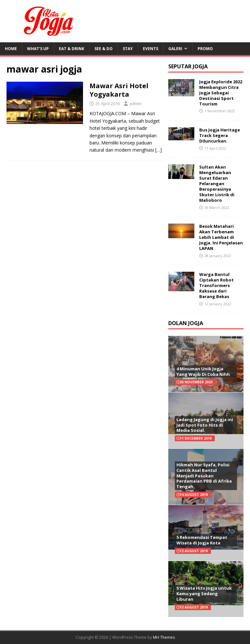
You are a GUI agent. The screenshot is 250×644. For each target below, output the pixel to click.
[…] (159, 150)
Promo (205, 49)
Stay (128, 49)
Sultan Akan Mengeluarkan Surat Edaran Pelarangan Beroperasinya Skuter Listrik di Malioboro (217, 183)
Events (151, 49)
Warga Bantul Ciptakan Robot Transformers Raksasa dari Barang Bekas (216, 285)
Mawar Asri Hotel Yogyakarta (119, 90)
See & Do (104, 49)
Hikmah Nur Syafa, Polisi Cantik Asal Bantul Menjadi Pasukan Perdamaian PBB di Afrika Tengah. (204, 476)
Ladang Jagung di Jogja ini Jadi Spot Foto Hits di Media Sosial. (205, 425)
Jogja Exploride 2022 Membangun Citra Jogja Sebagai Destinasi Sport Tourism (221, 93)
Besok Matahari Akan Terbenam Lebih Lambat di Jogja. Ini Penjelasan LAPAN (221, 237)
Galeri (175, 49)
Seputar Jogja (188, 66)
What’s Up (38, 49)
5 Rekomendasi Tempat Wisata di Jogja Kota (202, 540)
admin (135, 103)
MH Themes (164, 637)
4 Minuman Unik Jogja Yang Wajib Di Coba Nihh (203, 371)
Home (11, 49)
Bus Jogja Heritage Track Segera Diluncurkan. (220, 135)
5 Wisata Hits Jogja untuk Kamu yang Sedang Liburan (204, 594)
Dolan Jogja (186, 323)
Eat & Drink (72, 49)
